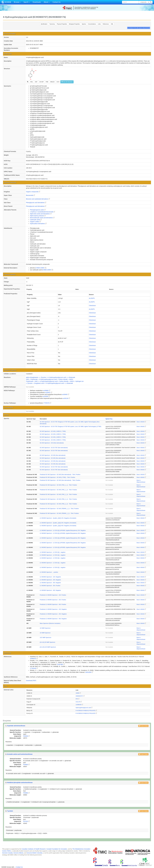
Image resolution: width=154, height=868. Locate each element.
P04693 (26, 765)
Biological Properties (74, 24)
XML (112, 24)
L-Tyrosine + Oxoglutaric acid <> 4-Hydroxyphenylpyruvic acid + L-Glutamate (49, 383)
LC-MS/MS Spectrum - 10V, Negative (50, 577)
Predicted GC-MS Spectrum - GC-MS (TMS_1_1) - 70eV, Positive (58, 485)
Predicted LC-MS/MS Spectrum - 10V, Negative (53, 609)
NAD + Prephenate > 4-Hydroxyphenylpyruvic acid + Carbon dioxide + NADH (50, 379)
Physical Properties (62, 24)
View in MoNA (141, 422)
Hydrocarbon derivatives (38, 224)
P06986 (26, 793)
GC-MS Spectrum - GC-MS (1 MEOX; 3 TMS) (53, 437)
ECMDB (8, 2)
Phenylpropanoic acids (38, 210)
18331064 (89, 672)
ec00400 (66, 394)
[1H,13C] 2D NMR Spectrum (48, 647)
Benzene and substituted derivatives (38, 199)
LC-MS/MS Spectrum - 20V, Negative (50, 580)
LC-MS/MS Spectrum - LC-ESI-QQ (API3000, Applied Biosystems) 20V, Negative (63, 533)
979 (77, 699)
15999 (78, 693)
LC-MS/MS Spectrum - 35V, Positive (50, 586)
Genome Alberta (18, 853)
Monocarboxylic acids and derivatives (42, 218)
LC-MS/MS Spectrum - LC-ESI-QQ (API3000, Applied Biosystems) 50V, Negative (63, 547)
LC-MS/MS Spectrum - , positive (49, 572)
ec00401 (49, 392)
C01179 (79, 702)
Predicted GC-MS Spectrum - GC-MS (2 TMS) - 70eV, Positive (57, 477)
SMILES (52, 82)
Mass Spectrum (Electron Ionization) (50, 623)
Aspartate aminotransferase (16, 726)
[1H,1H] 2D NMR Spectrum (47, 642)
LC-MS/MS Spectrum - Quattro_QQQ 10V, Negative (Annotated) (58, 518)
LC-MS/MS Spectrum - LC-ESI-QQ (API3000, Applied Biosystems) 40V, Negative (63, 543)
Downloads (37, 2)
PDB (47, 82)
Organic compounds (33, 192)
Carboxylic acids (36, 220)
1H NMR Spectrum (45, 628)
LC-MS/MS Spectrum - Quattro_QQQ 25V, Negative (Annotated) (58, 523)
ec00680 (47, 391)
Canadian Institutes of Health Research (34, 849)
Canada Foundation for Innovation (57, 849)
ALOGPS (92, 298)
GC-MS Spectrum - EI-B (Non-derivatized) (52, 443)
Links (99, 24)
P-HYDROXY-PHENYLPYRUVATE (86, 711)
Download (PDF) (31, 681)
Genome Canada (7, 853)
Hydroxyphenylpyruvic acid (84, 708)
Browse (17, 2)
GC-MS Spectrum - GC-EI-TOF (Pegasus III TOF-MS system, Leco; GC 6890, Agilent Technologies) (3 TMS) (71, 426)
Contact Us (57, 2)
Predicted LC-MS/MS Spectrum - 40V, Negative (53, 619)
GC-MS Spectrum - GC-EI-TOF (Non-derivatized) (54, 448)
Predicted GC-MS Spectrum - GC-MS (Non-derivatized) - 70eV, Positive (60, 474)
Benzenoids (30, 195)
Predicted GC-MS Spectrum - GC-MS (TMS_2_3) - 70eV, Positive (58, 504)
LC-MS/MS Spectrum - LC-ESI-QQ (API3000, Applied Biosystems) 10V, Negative (63, 530)
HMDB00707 (80, 696)
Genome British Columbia (35, 853)
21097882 (61, 664)
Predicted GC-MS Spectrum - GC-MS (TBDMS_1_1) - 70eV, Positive (59, 509)
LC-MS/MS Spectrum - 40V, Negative (50, 590)
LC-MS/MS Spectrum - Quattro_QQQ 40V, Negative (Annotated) (58, 526)
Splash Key (109, 419)
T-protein (10, 811)
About (47, 2)
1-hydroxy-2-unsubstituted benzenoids (42, 212)
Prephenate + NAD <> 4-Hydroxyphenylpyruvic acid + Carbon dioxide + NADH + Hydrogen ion (55, 381)
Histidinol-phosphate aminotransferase (20, 783)
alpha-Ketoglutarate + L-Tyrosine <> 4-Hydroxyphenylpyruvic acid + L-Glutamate (51, 377)
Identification (44, 24)
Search (27, 2)
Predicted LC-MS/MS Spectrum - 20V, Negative (53, 614)
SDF (36, 82)
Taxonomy (52, 24)
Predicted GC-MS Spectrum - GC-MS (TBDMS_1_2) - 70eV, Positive (59, 513)
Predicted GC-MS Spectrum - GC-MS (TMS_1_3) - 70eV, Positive (58, 494)
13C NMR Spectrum (45, 638)
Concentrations (92, 24)
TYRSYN (47, 403)
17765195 (34, 668)
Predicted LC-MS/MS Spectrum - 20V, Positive (53, 600)
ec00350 (46, 396)
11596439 (79, 705)
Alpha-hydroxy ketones (38, 216)
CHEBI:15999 (41, 268)
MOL (32, 82)
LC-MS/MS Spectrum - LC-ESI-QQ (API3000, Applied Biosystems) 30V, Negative (63, 538)
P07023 (26, 821)
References (106, 24)
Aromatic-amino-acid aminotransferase (20, 754)
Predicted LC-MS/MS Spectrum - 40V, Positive (53, 604)
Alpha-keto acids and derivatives (41, 214)
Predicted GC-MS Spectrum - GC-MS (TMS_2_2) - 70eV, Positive (58, 499)
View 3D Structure (67, 82)
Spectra (84, 24)
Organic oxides (35, 222)
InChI (58, 82)
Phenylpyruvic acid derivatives (36, 203)
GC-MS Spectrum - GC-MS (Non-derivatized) (53, 455)
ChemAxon (92, 306)
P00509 (26, 736)
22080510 (34, 659)
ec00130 (66, 398)
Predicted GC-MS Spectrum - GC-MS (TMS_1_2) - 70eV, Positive (58, 490)
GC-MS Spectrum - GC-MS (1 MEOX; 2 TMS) (53, 431)
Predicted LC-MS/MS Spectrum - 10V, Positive (53, 595)
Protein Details (143, 726)
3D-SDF (41, 82)
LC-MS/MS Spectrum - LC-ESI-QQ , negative (53, 552)
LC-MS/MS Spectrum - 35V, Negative (50, 583)
